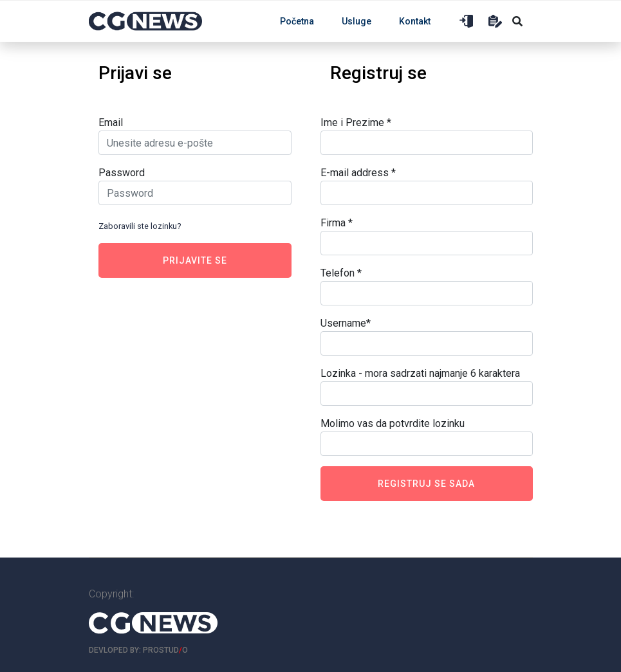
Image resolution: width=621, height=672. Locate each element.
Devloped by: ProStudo (138, 650)
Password (122, 173)
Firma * (337, 223)
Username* (346, 323)
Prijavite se (195, 260)
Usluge (357, 21)
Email (111, 123)
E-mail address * (358, 173)
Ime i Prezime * (356, 123)
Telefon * (341, 273)
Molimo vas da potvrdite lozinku (393, 423)
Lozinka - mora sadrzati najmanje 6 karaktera (420, 373)
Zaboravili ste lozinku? (140, 226)
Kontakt (415, 21)
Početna (297, 21)
